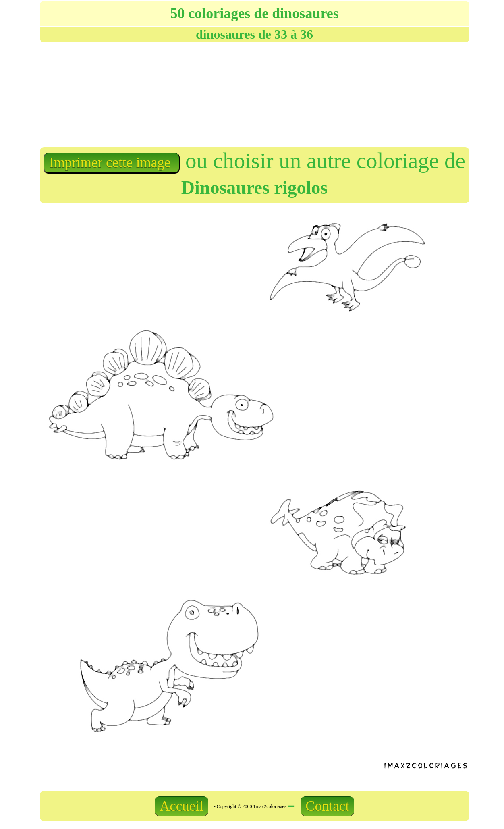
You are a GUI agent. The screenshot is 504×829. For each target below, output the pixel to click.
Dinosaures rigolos (254, 188)
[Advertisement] (253, 94)
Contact (327, 806)
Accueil (181, 806)
